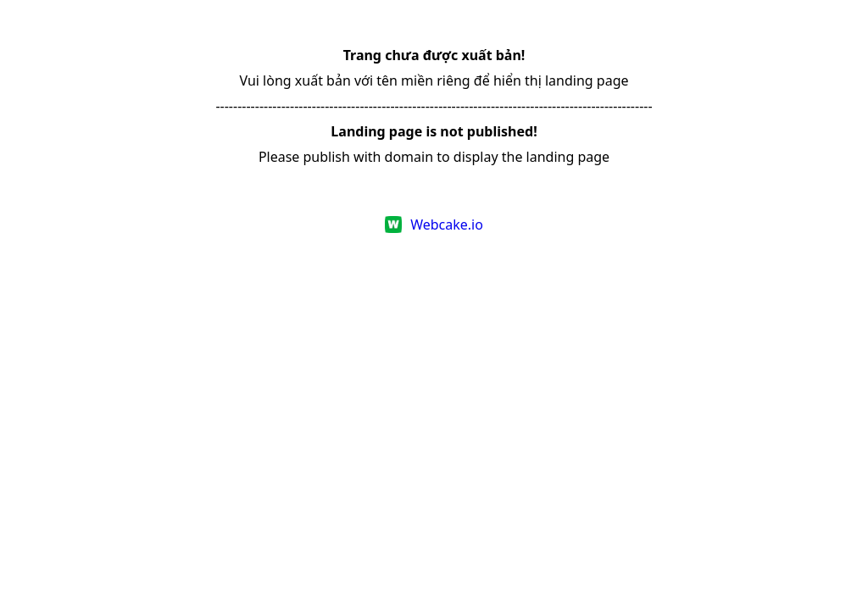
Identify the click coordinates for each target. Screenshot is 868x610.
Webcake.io (447, 225)
